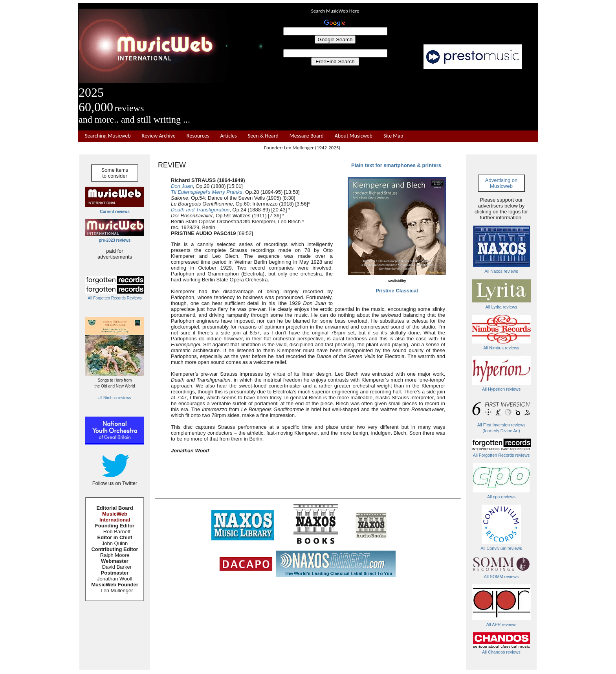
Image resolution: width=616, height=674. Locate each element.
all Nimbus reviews (115, 398)
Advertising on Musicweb (501, 183)
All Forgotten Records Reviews (115, 298)
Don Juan (182, 186)
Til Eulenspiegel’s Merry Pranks (207, 192)
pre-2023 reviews (115, 240)
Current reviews (115, 212)
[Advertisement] (400, 100)
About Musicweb (354, 136)
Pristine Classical (397, 291)
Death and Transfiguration (200, 210)
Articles (228, 136)
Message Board (307, 136)
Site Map (393, 136)
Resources (198, 136)
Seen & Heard (263, 136)
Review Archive (159, 136)
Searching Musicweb (108, 136)
